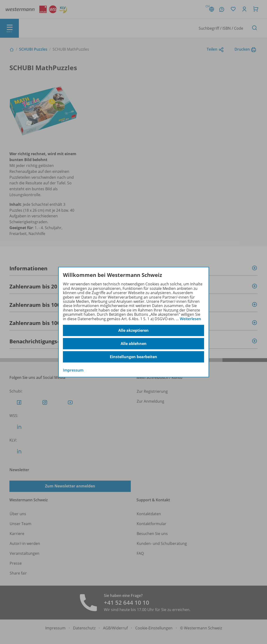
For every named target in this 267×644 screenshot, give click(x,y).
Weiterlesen (190, 319)
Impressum (73, 370)
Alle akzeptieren (133, 330)
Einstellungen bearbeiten (133, 357)
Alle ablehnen (134, 344)
